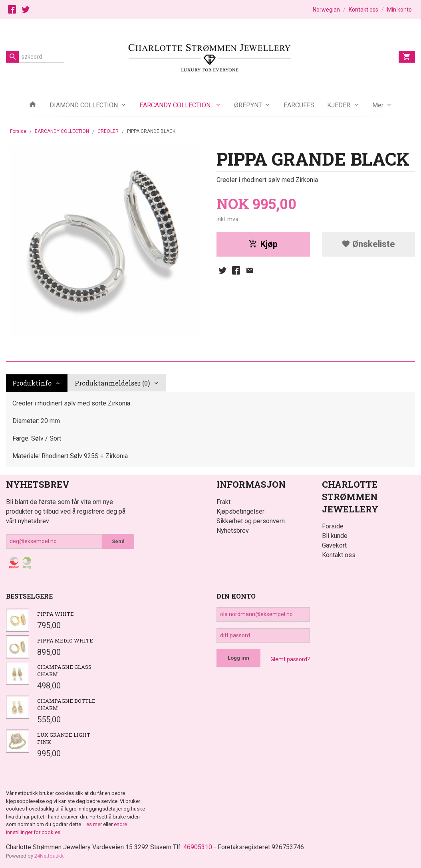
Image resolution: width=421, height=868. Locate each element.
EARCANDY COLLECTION (176, 105)
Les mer (93, 824)
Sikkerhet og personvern (251, 521)
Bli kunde (335, 536)
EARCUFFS (299, 105)
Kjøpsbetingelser (240, 511)
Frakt (223, 502)
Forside (18, 131)
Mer (378, 105)
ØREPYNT (248, 105)
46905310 (198, 847)
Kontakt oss (339, 555)
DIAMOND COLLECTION (84, 105)
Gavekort (334, 545)
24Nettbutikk (49, 856)
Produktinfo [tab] (32, 383)
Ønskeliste (368, 244)
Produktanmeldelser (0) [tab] (112, 383)
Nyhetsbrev (233, 531)
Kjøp (263, 244)
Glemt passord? (290, 659)
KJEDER (339, 105)
